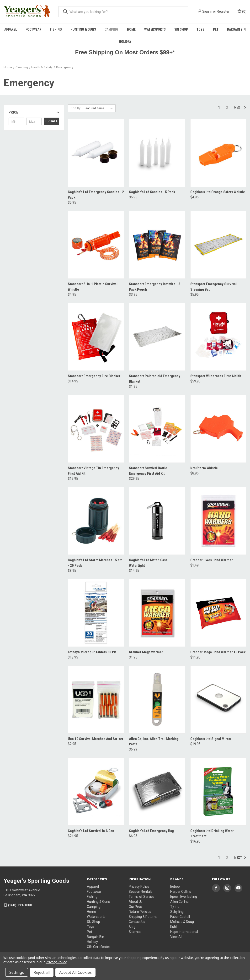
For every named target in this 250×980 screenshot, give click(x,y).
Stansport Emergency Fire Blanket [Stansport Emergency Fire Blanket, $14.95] (94, 376)
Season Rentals (141, 892)
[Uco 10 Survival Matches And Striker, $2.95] (96, 700)
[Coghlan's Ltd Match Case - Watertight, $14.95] (157, 521)
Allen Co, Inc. (180, 902)
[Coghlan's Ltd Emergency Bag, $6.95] (157, 792)
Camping (111, 29)
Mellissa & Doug (182, 922)
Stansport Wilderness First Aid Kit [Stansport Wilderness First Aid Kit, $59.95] (216, 376)
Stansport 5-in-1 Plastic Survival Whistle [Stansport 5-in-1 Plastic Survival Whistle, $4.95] (93, 287)
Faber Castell (180, 917)
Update (52, 121)
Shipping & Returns (143, 917)
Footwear (33, 29)
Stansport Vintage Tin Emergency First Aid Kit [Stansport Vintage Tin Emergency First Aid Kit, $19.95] (93, 471)
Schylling (177, 912)
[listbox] (99, 108)
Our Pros (135, 907)
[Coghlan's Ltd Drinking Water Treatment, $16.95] (218, 792)
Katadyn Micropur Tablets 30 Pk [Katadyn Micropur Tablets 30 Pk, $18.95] (92, 652)
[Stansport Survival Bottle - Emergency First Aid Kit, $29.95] (157, 429)
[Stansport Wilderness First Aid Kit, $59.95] (218, 337)
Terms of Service (142, 897)
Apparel (11, 29)
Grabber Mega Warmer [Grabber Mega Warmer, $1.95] (146, 652)
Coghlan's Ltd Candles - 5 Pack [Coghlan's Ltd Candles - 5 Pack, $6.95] (152, 192)
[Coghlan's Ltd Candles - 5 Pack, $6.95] (157, 153)
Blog (132, 927)
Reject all (42, 972)
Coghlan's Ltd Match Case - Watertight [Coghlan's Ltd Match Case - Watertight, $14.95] (149, 563)
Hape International (184, 932)
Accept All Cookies (75, 972)
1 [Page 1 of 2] (219, 108)
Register (223, 11)
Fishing (56, 29)
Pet (216, 29)
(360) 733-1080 (20, 905)
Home (131, 29)
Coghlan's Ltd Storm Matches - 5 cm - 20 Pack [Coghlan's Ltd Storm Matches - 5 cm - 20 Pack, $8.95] (95, 563)
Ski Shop (181, 29)
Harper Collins (181, 892)
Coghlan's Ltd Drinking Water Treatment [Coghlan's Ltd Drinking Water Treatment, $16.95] (212, 834)
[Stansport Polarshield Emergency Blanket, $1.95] (157, 337)
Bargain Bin (96, 937)
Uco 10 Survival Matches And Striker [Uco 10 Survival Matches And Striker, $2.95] (96, 739)
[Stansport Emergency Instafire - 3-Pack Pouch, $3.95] (157, 245)
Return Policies (140, 912)
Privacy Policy (139, 887)
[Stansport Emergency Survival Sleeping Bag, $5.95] (218, 245)
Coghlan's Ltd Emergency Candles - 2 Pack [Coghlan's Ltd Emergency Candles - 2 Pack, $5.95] (96, 195)
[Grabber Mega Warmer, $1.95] (157, 613)
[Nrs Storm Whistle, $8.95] (218, 429)
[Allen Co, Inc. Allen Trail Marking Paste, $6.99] (157, 700)
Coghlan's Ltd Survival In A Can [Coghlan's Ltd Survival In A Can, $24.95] (91, 831)
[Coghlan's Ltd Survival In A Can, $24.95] (96, 792)
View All (176, 937)
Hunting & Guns (83, 29)
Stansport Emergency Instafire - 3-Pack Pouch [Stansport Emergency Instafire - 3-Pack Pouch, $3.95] (155, 287)
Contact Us (137, 922)
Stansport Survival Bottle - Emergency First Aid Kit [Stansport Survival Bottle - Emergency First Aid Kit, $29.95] (149, 471)
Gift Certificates (99, 947)
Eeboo (175, 887)
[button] (34, 112)
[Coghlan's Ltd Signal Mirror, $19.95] (218, 700)
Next (240, 107)
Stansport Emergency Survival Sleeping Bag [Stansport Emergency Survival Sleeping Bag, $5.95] (213, 287)
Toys (200, 29)
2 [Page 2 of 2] (227, 108)
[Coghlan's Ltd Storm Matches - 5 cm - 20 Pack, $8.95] (96, 521)
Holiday (125, 42)
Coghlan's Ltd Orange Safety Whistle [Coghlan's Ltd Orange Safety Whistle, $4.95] (218, 192)
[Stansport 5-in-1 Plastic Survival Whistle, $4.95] (96, 245)
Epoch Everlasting (184, 897)
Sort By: (76, 108)
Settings (17, 972)
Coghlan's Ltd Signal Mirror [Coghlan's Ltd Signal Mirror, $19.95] (211, 739)
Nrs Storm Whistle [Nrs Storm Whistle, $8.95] (204, 468)
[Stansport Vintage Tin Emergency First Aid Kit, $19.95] (96, 429)
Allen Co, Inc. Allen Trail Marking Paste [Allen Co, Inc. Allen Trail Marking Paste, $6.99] (154, 742)
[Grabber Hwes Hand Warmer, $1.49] (218, 521)
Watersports (155, 29)
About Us (136, 902)
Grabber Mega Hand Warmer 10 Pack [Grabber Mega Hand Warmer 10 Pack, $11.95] (218, 652)
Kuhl (173, 927)
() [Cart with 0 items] (242, 11)
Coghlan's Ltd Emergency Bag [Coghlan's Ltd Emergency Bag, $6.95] (151, 831)
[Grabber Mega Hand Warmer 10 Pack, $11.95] (218, 613)
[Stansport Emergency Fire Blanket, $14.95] (96, 337)
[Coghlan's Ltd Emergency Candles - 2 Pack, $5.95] (96, 153)
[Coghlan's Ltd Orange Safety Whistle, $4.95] (218, 153)
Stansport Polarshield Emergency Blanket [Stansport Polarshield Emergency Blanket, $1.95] (155, 379)
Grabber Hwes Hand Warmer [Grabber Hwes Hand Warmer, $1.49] (212, 560)
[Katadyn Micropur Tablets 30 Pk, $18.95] (96, 613)
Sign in (207, 11)
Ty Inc (175, 907)
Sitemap (135, 932)
